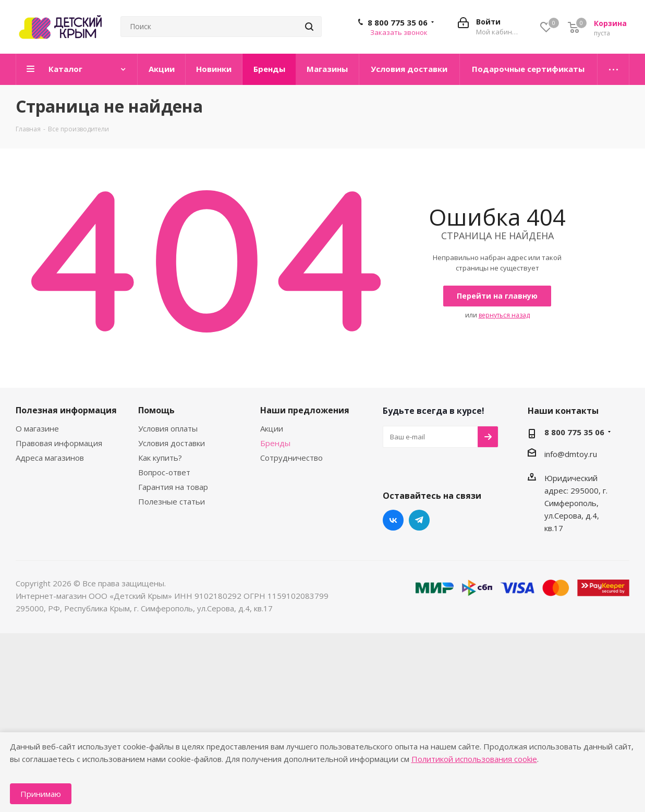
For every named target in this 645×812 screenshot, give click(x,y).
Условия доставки (172, 443)
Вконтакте (393, 520)
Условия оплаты (168, 428)
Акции (272, 428)
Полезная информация (66, 410)
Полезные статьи (172, 501)
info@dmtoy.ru (571, 454)
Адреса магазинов (50, 458)
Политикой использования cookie (474, 759)
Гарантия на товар (173, 487)
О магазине (37, 428)
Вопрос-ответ (164, 472)
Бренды (275, 443)
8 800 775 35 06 (398, 22)
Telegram (419, 520)
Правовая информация (59, 443)
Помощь (156, 410)
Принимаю (41, 794)
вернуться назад (504, 315)
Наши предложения (305, 410)
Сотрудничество (291, 458)
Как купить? (160, 458)
